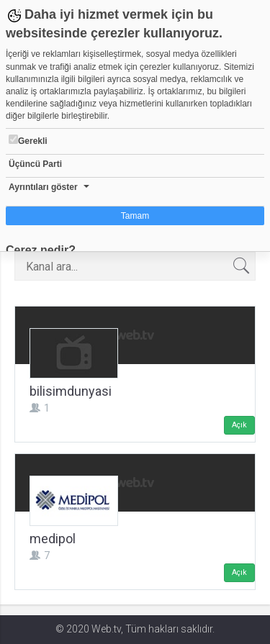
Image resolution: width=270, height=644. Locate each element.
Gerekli (28, 140)
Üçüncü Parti (35, 164)
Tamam (135, 216)
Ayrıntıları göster (43, 187)
